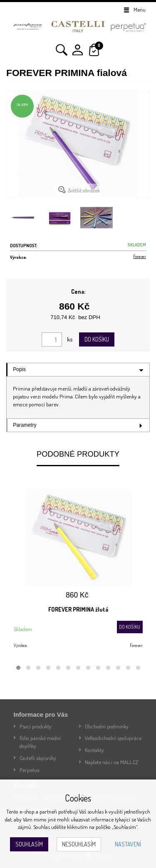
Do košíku (97, 339)
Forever (140, 256)
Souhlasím (29, 844)
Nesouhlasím (79, 844)
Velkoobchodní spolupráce (113, 738)
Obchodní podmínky (107, 726)
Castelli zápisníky (38, 758)
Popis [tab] (19, 369)
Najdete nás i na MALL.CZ (111, 762)
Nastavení (128, 844)
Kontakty (94, 750)
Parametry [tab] (25, 425)
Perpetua (30, 770)
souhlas (95, 811)
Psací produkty (36, 726)
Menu (134, 10)
